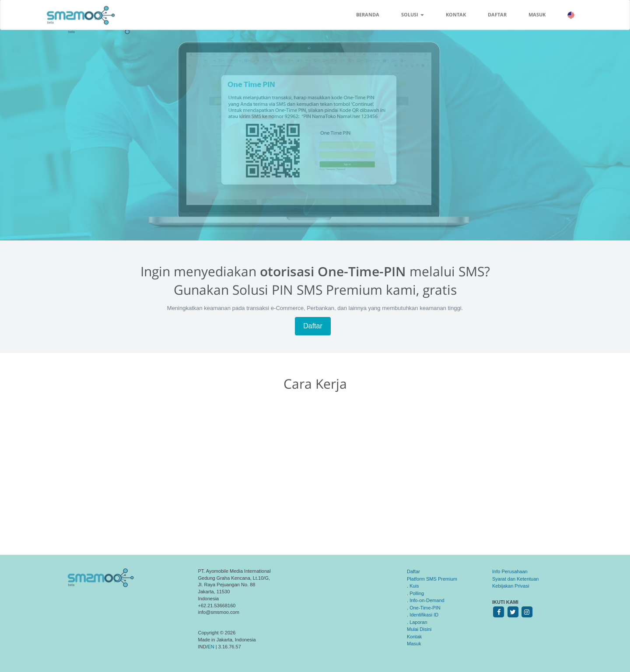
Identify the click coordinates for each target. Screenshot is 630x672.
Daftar (313, 326)
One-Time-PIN (425, 608)
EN (211, 647)
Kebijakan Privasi (511, 586)
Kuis (414, 586)
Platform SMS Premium (432, 579)
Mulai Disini (419, 629)
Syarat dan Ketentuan (515, 579)
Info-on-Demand (427, 600)
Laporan (418, 622)
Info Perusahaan (510, 571)
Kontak (414, 637)
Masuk (414, 644)
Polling (417, 593)
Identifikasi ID (424, 615)
